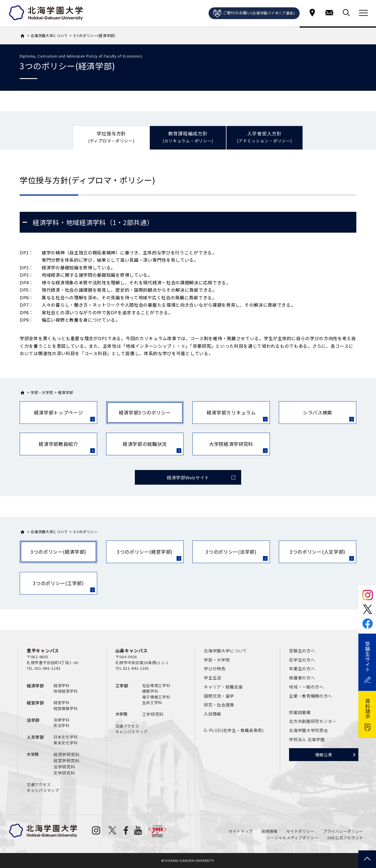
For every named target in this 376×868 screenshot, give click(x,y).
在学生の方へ (302, 660)
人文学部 (35, 737)
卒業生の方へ (302, 669)
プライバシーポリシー (343, 831)
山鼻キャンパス (132, 650)
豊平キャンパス (43, 650)
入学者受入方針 (265, 137)
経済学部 (35, 686)
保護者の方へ (302, 678)
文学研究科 (64, 773)
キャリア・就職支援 (223, 687)
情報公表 (324, 755)
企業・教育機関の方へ (311, 696)
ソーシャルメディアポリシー (292, 838)
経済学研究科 (66, 754)
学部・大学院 (217, 660)
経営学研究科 (66, 760)
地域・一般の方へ (306, 687)
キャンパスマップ (43, 790)
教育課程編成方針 (188, 137)
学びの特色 (215, 669)
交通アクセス (39, 784)
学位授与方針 (111, 137)
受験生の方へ (302, 651)
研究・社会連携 (219, 705)
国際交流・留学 (219, 696)
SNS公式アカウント (345, 838)
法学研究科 (64, 767)
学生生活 (213, 678)
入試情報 (213, 714)
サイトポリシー (300, 831)
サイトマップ (241, 831)
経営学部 (35, 703)
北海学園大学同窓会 (308, 730)
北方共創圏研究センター (313, 721)
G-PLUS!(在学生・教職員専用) (234, 730)
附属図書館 (300, 712)
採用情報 (270, 831)
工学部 (122, 686)
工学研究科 (153, 714)
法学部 (33, 720)
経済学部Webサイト (188, 477)
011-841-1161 (48, 668)
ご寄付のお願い (254, 14)
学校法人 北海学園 (307, 739)
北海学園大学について (225, 651)
